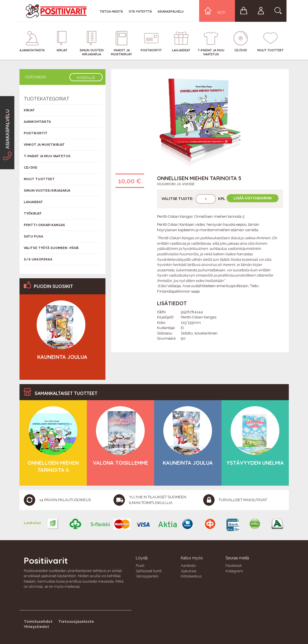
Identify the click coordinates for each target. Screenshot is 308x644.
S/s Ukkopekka (38, 259)
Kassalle (86, 78)
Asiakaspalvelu (171, 11)
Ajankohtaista (37, 122)
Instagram (234, 571)
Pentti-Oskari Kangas (44, 225)
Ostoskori (36, 77)
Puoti (140, 566)
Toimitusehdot (38, 621)
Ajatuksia (189, 571)
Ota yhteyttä (140, 11)
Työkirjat (33, 214)
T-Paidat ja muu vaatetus (47, 156)
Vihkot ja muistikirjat (44, 145)
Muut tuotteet (39, 179)
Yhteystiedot (36, 627)
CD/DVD (31, 168)
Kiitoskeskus (191, 576)
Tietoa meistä (111, 11)
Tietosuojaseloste (76, 621)
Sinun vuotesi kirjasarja (47, 191)
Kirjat (29, 110)
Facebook (234, 566)
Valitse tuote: (177, 199)
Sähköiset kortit (149, 571)
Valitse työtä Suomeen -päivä (51, 248)
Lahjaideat (33, 202)
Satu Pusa (33, 237)
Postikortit (36, 133)
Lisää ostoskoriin (253, 198)
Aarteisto (188, 566)
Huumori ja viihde (176, 184)
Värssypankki (147, 576)
